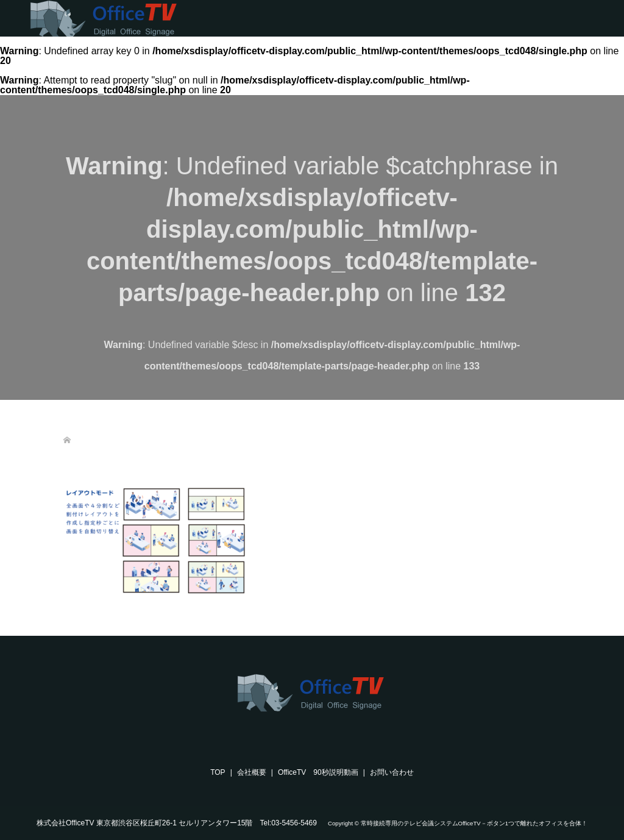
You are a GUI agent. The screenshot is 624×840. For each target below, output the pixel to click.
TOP (218, 772)
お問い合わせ (392, 772)
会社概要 (252, 772)
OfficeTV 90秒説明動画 (318, 772)
